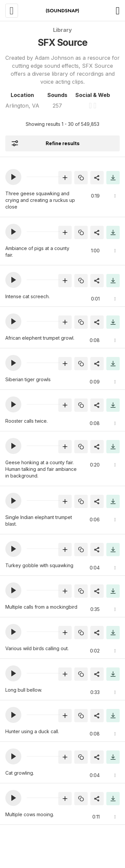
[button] (13, 177)
